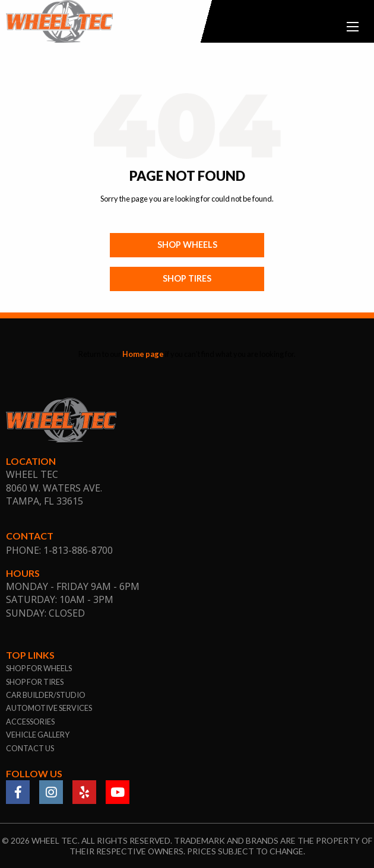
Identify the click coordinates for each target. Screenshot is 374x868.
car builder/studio (46, 695)
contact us (30, 748)
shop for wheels (39, 668)
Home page (143, 354)
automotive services (49, 708)
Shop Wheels (187, 245)
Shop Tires (187, 278)
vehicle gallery (38, 735)
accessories (30, 722)
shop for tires (35, 682)
